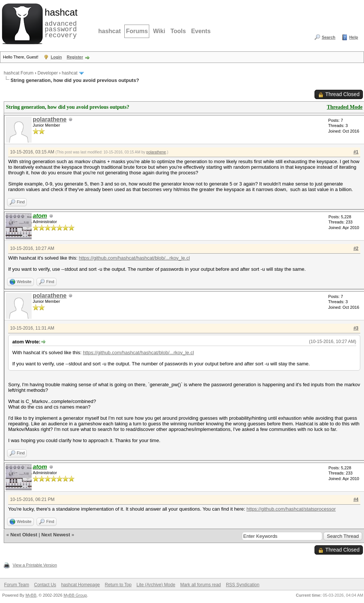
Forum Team (17, 585)
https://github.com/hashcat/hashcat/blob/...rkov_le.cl (134, 258)
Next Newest (56, 535)
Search (328, 37)
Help (354, 37)
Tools (178, 31)
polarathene (50, 119)
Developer (48, 73)
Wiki (159, 31)
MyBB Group (75, 595)
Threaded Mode (345, 107)
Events (201, 31)
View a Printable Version (35, 565)
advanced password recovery (60, 23)
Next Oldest (24, 535)
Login (56, 57)
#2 (356, 248)
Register (75, 57)
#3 (356, 328)
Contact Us (45, 585)
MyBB (31, 595)
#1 (356, 152)
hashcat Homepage (80, 585)
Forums (137, 31)
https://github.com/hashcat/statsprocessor (291, 509)
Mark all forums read (200, 585)
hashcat (109, 31)
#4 (356, 499)
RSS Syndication (243, 585)
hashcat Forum (19, 73)
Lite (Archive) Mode (156, 585)
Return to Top (118, 585)
